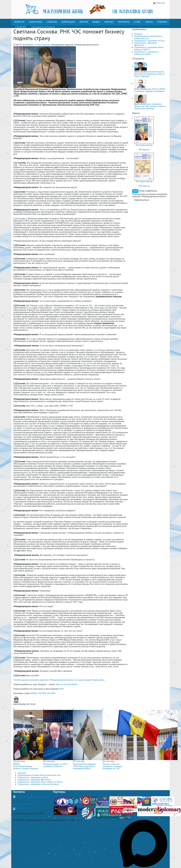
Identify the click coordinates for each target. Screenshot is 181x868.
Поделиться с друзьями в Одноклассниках (146, 53)
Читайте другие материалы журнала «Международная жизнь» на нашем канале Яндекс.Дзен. (59, 680)
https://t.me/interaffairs (67, 684)
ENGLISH (159, 3)
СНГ (40, 693)
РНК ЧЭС (46, 693)
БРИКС (34, 693)
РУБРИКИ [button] (162, 22)
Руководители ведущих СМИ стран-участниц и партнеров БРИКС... (84, 766)
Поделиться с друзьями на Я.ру (149, 41)
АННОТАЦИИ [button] (68, 22)
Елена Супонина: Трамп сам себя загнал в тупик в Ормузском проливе (150, 106)
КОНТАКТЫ (124, 22)
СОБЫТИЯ (52, 22)
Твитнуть (138, 34)
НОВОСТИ (19, 22)
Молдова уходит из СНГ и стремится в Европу (56, 765)
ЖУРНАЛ (109, 22)
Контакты (19, 792)
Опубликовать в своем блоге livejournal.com (148, 37)
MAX (61, 689)
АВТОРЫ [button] (84, 22)
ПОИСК (149, 22)
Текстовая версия (144, 145)
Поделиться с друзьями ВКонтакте (146, 44)
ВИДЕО (96, 22)
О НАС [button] (137, 22)
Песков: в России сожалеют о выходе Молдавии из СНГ (112, 766)
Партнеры (59, 792)
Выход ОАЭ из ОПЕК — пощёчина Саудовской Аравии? (151, 90)
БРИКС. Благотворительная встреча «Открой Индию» (26, 766)
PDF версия (144, 149)
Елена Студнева (43, 45)
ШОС (53, 693)
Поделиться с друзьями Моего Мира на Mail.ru (149, 48)
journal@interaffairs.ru (24, 804)
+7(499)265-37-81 (24, 808)
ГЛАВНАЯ (21, 27)
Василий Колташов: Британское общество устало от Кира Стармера (150, 74)
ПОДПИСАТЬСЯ (141, 200)
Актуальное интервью (43, 27)
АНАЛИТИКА (36, 22)
